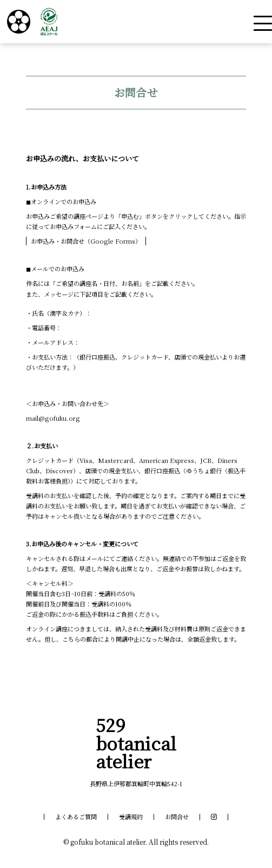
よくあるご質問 (76, 817)
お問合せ (177, 817)
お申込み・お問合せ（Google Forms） (86, 241)
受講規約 (131, 817)
